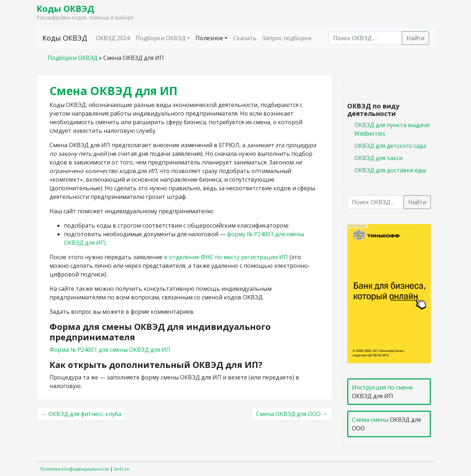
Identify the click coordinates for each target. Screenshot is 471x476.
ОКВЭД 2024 (113, 38)
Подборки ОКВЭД (161, 38)
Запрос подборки (287, 38)
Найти (415, 38)
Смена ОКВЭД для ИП (114, 91)
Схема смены (370, 420)
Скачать (245, 38)
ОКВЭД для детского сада (390, 146)
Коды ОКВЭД (65, 8)
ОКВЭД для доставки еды (390, 170)
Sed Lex (121, 469)
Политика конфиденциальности (75, 469)
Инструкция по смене (382, 387)
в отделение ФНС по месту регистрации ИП (226, 257)
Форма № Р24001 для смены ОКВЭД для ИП (110, 350)
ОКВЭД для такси (378, 158)
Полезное (209, 38)
